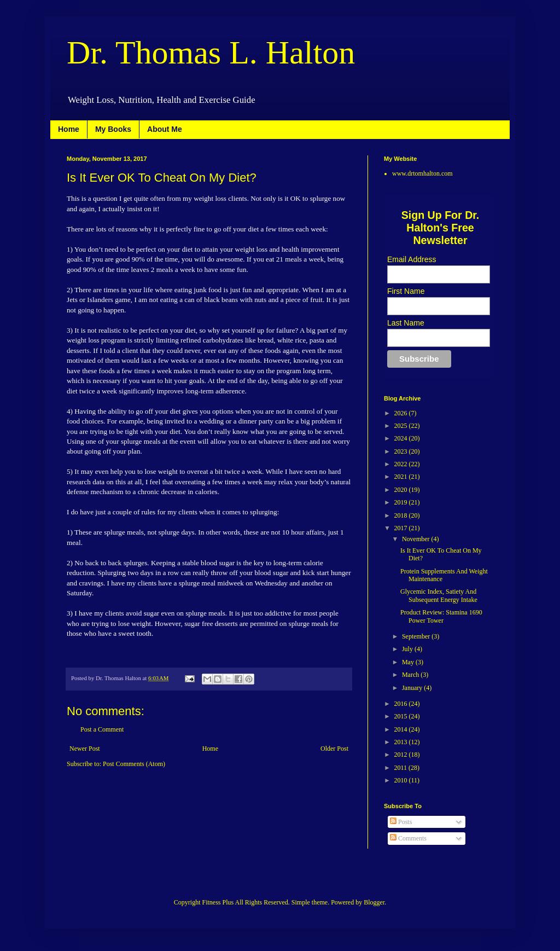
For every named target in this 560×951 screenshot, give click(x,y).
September (417, 636)
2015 (402, 716)
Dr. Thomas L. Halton (211, 53)
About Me (165, 129)
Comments (408, 838)
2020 (402, 490)
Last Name (406, 323)
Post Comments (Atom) (134, 764)
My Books (113, 129)
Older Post (334, 749)
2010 (402, 780)
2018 (402, 515)
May (409, 662)
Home (69, 129)
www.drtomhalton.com (422, 173)
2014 (402, 729)
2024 (402, 438)
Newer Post (85, 749)
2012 (402, 755)
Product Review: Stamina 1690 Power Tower (441, 616)
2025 (402, 426)
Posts (401, 822)
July (408, 649)
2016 (402, 704)
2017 (402, 528)
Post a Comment (102, 729)
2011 (402, 768)
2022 (402, 464)
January (413, 688)
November (417, 539)
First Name (406, 291)
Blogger (374, 902)
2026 (402, 413)
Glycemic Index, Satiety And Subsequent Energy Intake (439, 595)
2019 (402, 502)
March (411, 675)
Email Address (412, 259)
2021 (402, 477)
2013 (402, 742)
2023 (402, 451)
